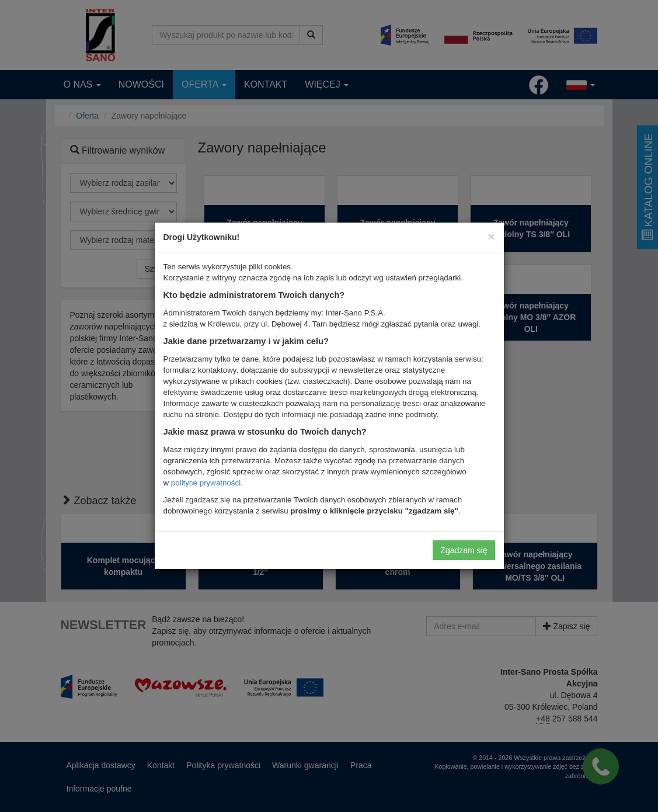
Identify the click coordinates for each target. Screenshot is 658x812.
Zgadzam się (464, 550)
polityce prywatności (206, 483)
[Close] (491, 236)
